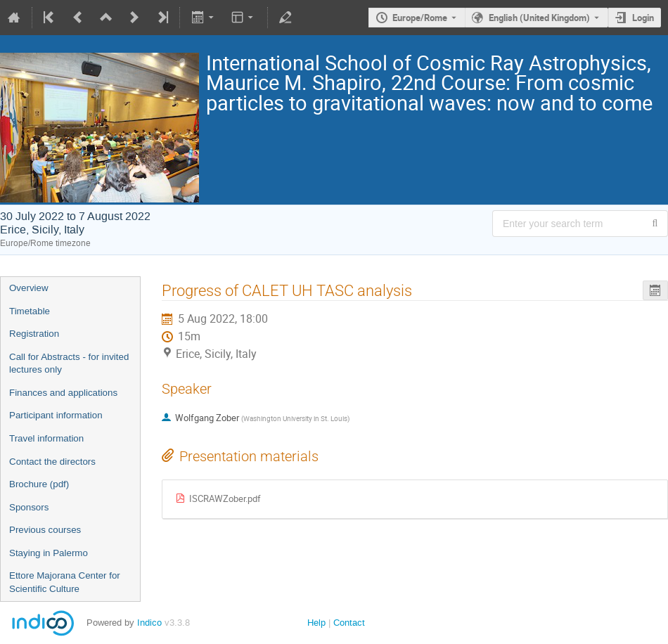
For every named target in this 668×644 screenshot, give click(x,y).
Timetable (30, 311)
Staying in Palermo (49, 553)
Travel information (46, 438)
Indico (149, 623)
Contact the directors (52, 462)
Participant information (56, 415)
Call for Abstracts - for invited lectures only (69, 363)
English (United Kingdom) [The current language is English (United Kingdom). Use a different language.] (539, 18)
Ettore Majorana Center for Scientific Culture (65, 582)
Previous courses (45, 530)
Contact (349, 623)
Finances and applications (63, 393)
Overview (29, 288)
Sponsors (29, 507)
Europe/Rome (420, 18)
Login (643, 18)
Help (316, 623)
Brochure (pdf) (39, 484)
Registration (34, 334)
